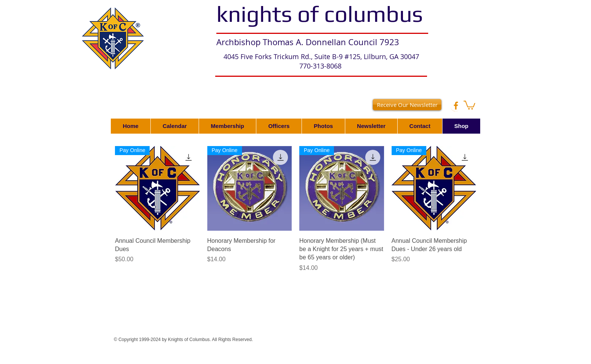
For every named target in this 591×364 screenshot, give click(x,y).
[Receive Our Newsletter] (407, 105)
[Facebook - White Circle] (456, 106)
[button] (469, 105)
